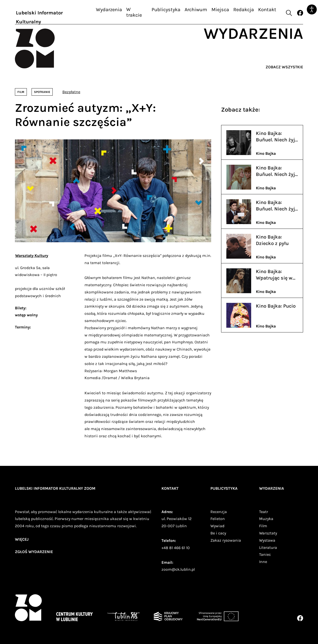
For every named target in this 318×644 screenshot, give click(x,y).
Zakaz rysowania (226, 540)
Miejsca (220, 10)
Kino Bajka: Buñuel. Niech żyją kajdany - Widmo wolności (277, 206)
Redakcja (244, 10)
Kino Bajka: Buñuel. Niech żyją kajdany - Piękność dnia (277, 171)
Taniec (265, 554)
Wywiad (217, 526)
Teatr (264, 512)
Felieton (218, 519)
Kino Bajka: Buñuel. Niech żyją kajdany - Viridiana (277, 137)
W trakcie (134, 12)
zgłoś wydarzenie (34, 552)
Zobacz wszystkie (284, 67)
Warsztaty (268, 533)
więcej (22, 539)
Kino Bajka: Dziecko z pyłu (272, 240)
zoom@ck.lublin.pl (178, 569)
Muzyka (266, 519)
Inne (263, 562)
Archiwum (196, 10)
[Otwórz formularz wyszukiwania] (289, 13)
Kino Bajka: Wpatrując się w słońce (274, 275)
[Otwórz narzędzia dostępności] (312, 9)
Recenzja (219, 512)
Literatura (268, 547)
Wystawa (267, 540)
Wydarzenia (109, 10)
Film (263, 526)
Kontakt (267, 10)
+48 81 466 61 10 (176, 548)
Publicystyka (166, 10)
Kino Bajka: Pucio (276, 306)
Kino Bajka (266, 153)
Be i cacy (218, 533)
